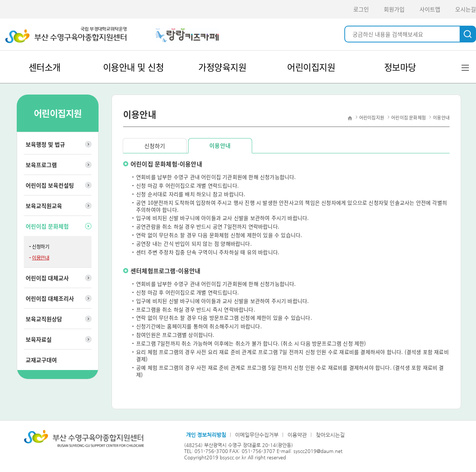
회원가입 (394, 9)
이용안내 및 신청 (134, 67)
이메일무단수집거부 (257, 435)
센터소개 (45, 67)
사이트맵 (430, 9)
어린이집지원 (311, 67)
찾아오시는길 (330, 435)
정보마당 (400, 67)
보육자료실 (39, 339)
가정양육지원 (222, 67)
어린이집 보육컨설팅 (50, 185)
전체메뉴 (465, 67)
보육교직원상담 (44, 319)
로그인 (361, 9)
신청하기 (41, 246)
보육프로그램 (41, 165)
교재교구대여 (41, 360)
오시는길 (466, 9)
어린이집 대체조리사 (50, 299)
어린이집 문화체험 (47, 226)
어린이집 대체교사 (47, 278)
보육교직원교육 (44, 206)
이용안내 (41, 257)
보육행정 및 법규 (45, 144)
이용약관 (297, 435)
